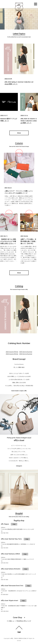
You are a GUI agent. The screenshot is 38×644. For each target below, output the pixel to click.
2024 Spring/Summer (26, 354)
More (19, 133)
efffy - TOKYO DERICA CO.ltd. (19, 638)
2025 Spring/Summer (26, 352)
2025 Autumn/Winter (12, 352)
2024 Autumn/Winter (12, 354)
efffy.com (19, 7)
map (14, 524)
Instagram (19, 466)
